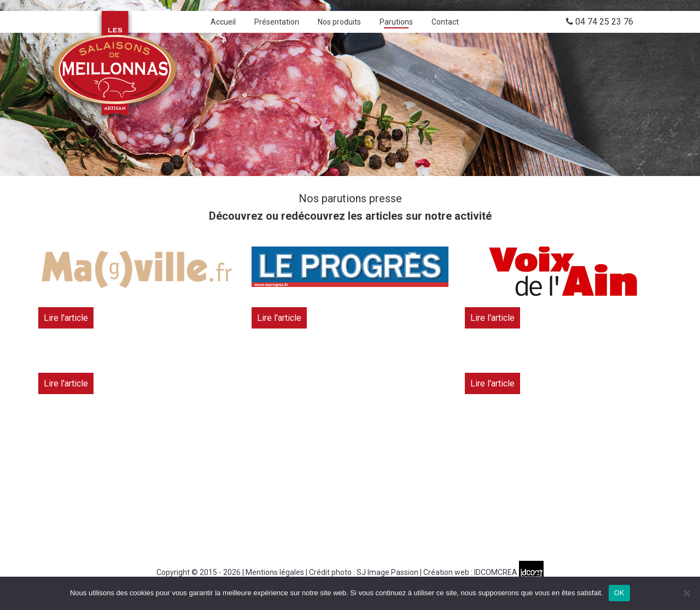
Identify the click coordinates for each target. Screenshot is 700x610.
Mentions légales (275, 572)
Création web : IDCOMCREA (483, 572)
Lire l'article (66, 318)
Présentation (277, 22)
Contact (445, 22)
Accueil (223, 22)
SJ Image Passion (387, 572)
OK (619, 593)
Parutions (396, 22)
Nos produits (339, 22)
